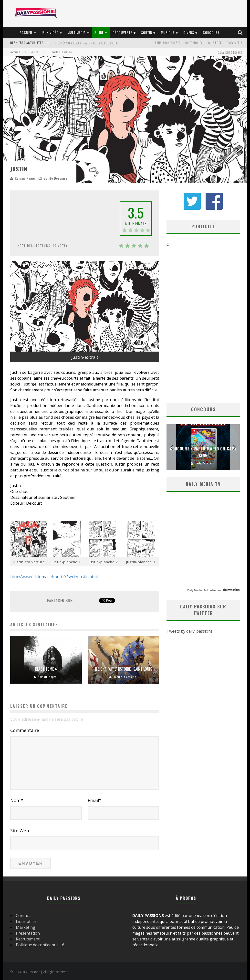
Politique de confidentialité (40, 945)
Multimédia (77, 32)
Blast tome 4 (46, 669)
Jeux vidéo (50, 32)
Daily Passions (204, 463)
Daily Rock (215, 43)
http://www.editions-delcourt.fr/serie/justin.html (54, 577)
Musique (168, 32)
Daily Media (234, 43)
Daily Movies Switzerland (202, 591)
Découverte (122, 32)
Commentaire (25, 730)
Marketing (26, 927)
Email (95, 800)
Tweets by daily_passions (190, 631)
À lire (99, 32)
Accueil (26, 32)
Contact (23, 916)
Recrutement (28, 939)
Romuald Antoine (125, 677)
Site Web (20, 831)
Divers (189, 32)
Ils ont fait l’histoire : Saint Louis (124, 669)
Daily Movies (194, 43)
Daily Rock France (230, 52)
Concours (211, 32)
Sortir (147, 32)
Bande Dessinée (56, 178)
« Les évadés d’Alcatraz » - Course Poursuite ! (88, 43)
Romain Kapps (25, 178)
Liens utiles (26, 921)
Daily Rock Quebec (168, 43)
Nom (17, 800)
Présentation (28, 933)
